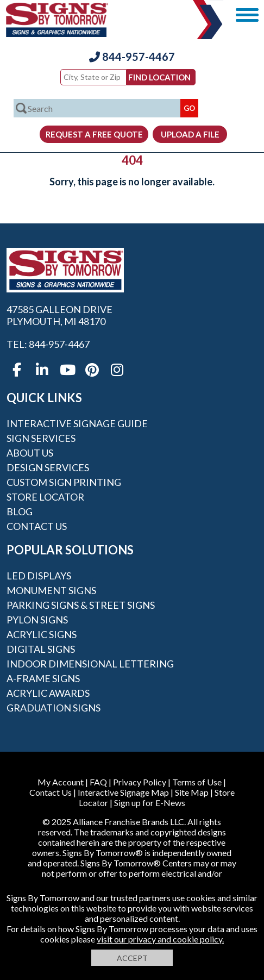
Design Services (48, 467)
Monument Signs (51, 590)
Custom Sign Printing (64, 482)
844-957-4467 (132, 57)
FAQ (98, 782)
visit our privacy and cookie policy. (160, 939)
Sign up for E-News (150, 803)
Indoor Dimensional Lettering (90, 664)
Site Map (192, 792)
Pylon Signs (37, 620)
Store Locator (45, 497)
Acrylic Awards (48, 693)
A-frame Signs (43, 678)
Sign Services (41, 438)
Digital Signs (41, 649)
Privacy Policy (140, 782)
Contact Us (37, 526)
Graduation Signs (54, 708)
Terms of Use (197, 782)
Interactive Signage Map (123, 792)
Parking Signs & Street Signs (81, 605)
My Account (61, 782)
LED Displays (39, 576)
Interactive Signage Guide (77, 423)
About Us (30, 453)
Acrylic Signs (42, 634)
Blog (20, 511)
